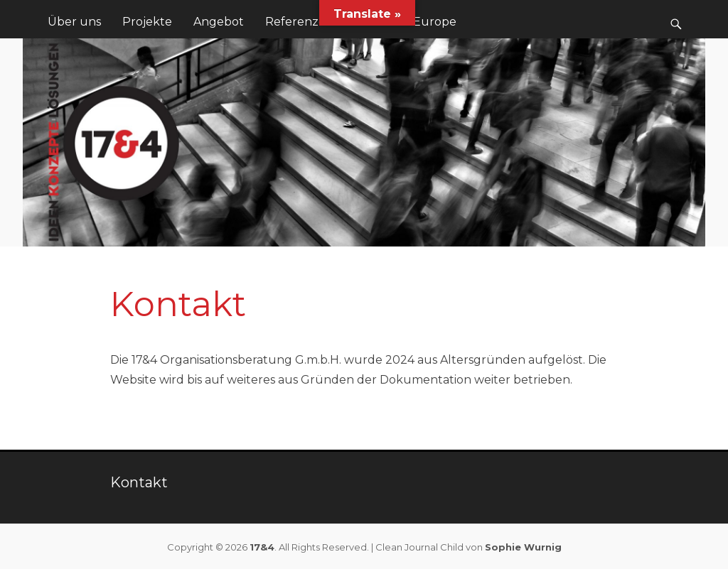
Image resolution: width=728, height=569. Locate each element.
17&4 (262, 547)
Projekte (147, 22)
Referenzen (299, 22)
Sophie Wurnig (523, 547)
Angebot (219, 22)
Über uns (74, 22)
